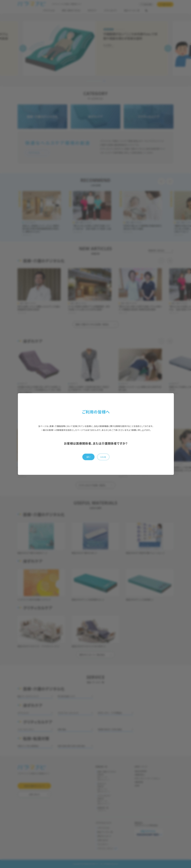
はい (88, 457)
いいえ (103, 457)
